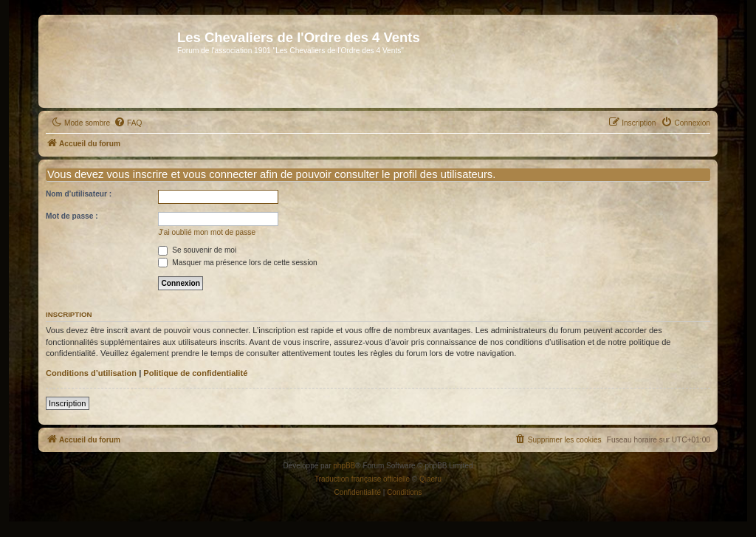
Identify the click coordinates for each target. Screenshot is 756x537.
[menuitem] (128, 123)
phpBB (344, 466)
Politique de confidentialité (195, 373)
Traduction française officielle (362, 479)
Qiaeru (430, 479)
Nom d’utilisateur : (79, 194)
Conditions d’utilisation (91, 373)
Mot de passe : (72, 216)
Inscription (68, 403)
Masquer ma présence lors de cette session (237, 263)
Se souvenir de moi (197, 250)
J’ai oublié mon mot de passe (207, 232)
